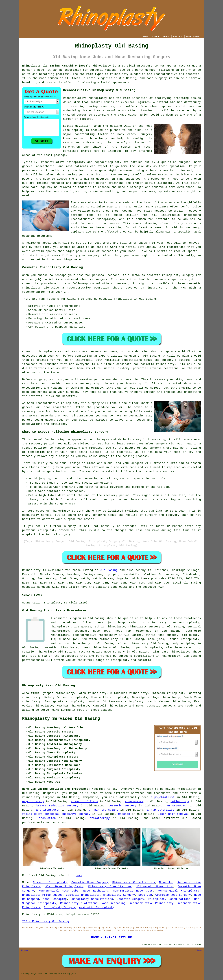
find (34, 693)
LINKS (155, 37)
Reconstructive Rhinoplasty (152, 903)
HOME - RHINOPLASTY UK (111, 937)
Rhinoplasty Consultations (134, 882)
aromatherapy (100, 818)
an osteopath (177, 806)
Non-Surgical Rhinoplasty (178, 891)
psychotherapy (33, 801)
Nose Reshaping (96, 891)
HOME (146, 37)
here (79, 875)
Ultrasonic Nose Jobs (155, 887)
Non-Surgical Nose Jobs (59, 891)
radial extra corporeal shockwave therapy (56, 814)
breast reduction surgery (57, 806)
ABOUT (166, 37)
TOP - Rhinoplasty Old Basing (46, 921)
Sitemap (24, 950)
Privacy (199, 950)
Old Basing (109, 570)
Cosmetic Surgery (130, 899)
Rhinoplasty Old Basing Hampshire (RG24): (56, 66)
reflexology (180, 801)
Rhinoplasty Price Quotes (42, 895)
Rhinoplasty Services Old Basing (61, 719)
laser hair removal (173, 814)
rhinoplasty (119, 74)
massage (124, 814)
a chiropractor (48, 810)
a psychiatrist (162, 797)
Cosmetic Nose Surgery (90, 882)
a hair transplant (103, 810)
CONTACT (178, 37)
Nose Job (166, 882)
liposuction (47, 818)
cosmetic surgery (122, 806)
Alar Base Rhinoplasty (64, 887)
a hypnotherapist (161, 810)
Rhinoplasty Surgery (119, 895)
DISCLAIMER (193, 37)
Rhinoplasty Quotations (79, 903)
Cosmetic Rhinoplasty (50, 882)
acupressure (134, 801)
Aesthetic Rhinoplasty (97, 907)
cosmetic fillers (84, 801)
